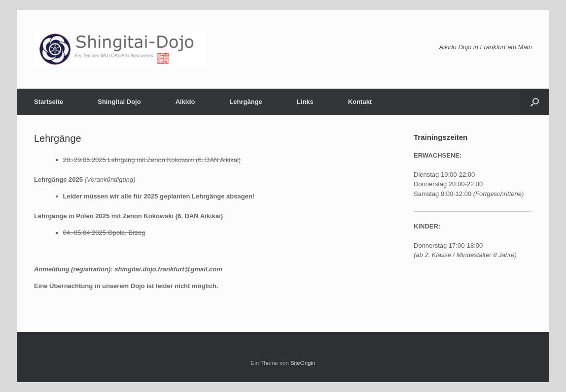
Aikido (185, 102)
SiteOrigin (303, 363)
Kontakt (360, 102)
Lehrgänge (246, 102)
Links (305, 102)
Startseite (49, 102)
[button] (535, 102)
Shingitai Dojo (119, 102)
